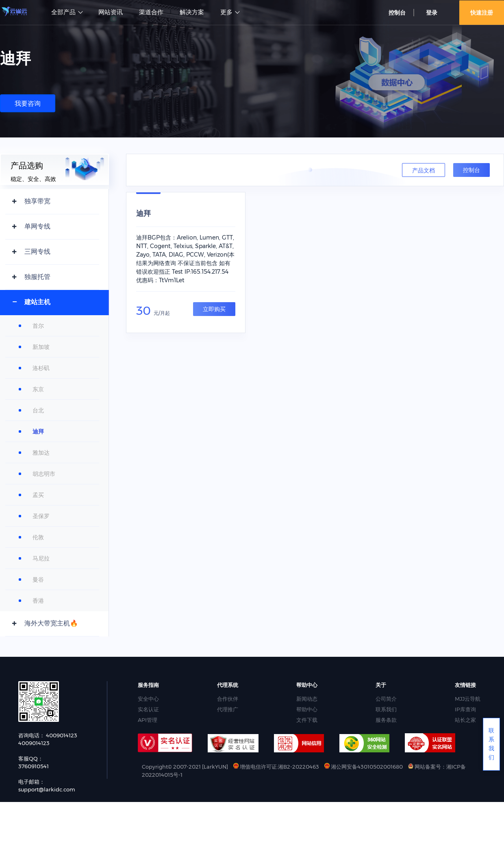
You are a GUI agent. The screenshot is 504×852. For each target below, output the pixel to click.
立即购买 (214, 309)
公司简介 (386, 699)
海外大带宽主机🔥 (51, 623)
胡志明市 (44, 474)
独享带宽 (37, 201)
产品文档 (424, 170)
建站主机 (37, 302)
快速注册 (482, 13)
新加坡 (41, 347)
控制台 (397, 13)
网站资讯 (111, 12)
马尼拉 (41, 558)
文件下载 (307, 720)
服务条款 (386, 720)
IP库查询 (465, 709)
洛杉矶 (41, 368)
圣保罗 (41, 516)
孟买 (38, 495)
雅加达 (41, 453)
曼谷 (38, 580)
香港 (38, 601)
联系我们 (386, 709)
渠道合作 (151, 12)
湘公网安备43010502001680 (364, 767)
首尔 (38, 326)
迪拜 (38, 431)
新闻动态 (307, 699)
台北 (38, 410)
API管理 (148, 720)
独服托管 (37, 277)
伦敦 (38, 537)
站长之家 (465, 720)
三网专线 (37, 252)
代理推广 (228, 709)
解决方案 (192, 12)
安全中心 (148, 699)
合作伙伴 (228, 699)
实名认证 (148, 709)
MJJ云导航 (468, 699)
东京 (38, 389)
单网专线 (37, 226)
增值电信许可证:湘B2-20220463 (276, 767)
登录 (432, 13)
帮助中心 (307, 709)
